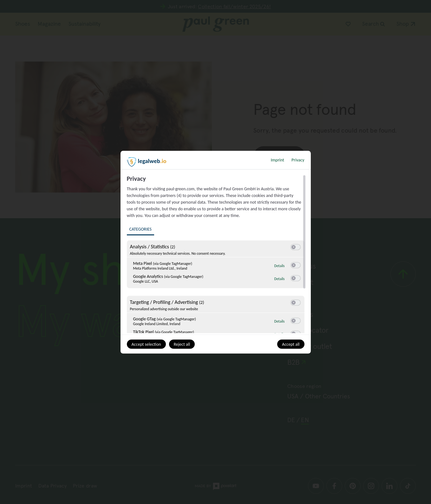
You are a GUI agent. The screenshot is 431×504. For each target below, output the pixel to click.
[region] (216, 254)
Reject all (182, 344)
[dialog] (216, 252)
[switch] (296, 247)
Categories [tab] (140, 229)
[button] (294, 247)
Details (280, 265)
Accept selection (146, 344)
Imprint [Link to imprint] (278, 160)
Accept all (291, 344)
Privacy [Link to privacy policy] (298, 160)
